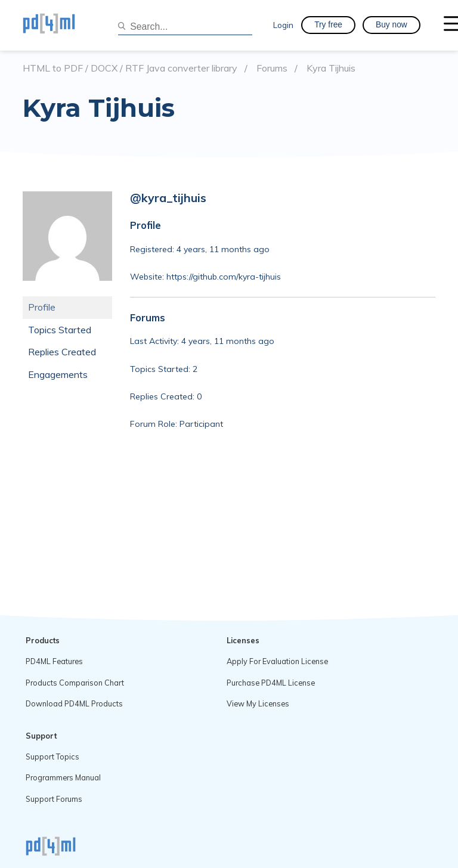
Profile (42, 307)
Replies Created (62, 352)
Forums (272, 68)
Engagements (58, 374)
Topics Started (60, 330)
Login (283, 25)
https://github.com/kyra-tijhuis (224, 277)
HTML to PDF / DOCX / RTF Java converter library (130, 68)
